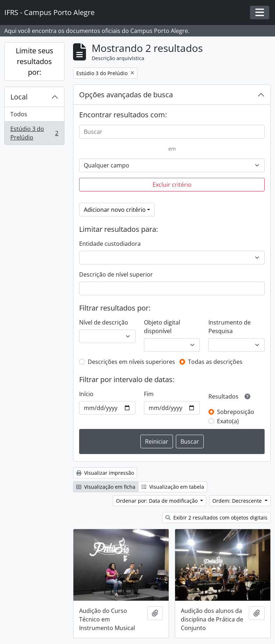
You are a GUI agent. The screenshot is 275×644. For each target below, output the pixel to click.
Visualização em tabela (173, 487)
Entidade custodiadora (110, 244)
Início (86, 394)
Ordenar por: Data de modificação (158, 501)
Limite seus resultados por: (35, 61)
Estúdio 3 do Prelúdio (34, 133)
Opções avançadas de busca (126, 95)
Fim (149, 394)
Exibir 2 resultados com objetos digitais (216, 518)
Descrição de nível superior (116, 274)
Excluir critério (172, 185)
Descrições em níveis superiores (131, 362)
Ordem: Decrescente (238, 501)
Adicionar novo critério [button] (115, 210)
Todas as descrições (215, 362)
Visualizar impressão (105, 473)
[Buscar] (172, 132)
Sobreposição (236, 412)
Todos (19, 114)
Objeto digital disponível (162, 327)
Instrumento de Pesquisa (230, 327)
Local (19, 97)
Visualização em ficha (106, 487)
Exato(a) (228, 421)
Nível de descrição (104, 322)
